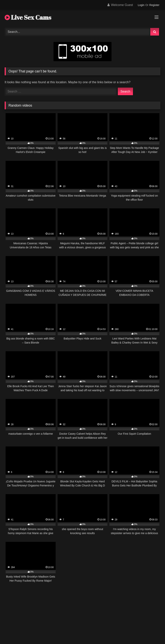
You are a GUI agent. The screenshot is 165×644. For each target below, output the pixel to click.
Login (141, 5)
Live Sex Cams (28, 17)
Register (154, 5)
